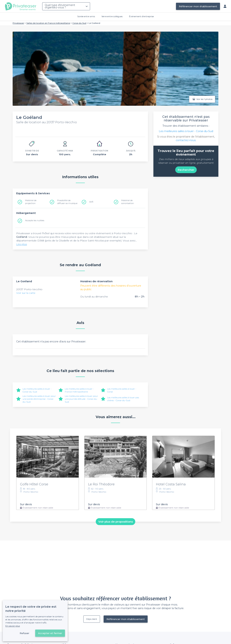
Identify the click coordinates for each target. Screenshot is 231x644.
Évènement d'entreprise (141, 16)
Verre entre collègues (112, 16)
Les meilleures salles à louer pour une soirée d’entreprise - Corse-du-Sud (39, 399)
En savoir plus (13, 626)
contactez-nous (186, 140)
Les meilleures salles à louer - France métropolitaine (79, 390)
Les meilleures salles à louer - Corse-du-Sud (186, 131)
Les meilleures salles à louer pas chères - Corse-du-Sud (123, 399)
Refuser (24, 633)
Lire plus (22, 244)
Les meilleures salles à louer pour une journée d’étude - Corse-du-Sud (81, 399)
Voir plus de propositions (116, 522)
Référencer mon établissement (198, 6)
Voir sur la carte (26, 293)
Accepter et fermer (50, 633)
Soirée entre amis (86, 16)
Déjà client (92, 619)
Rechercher (186, 170)
